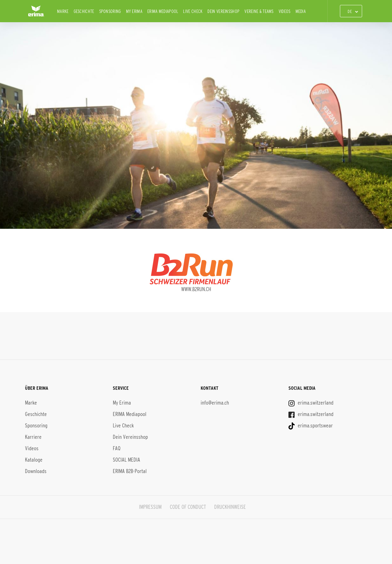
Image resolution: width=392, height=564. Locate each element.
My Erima (134, 11)
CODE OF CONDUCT (188, 507)
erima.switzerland (311, 403)
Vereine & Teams (259, 11)
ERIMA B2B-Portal (130, 471)
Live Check (193, 11)
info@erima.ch (215, 403)
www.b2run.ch (196, 289)
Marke (63, 11)
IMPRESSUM (150, 507)
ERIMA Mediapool (163, 11)
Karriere (33, 437)
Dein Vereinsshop (223, 11)
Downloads (36, 471)
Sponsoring (110, 11)
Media (301, 11)
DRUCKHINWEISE (230, 507)
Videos (285, 11)
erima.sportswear (311, 426)
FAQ (117, 448)
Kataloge (34, 460)
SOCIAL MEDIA (127, 460)
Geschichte (84, 11)
